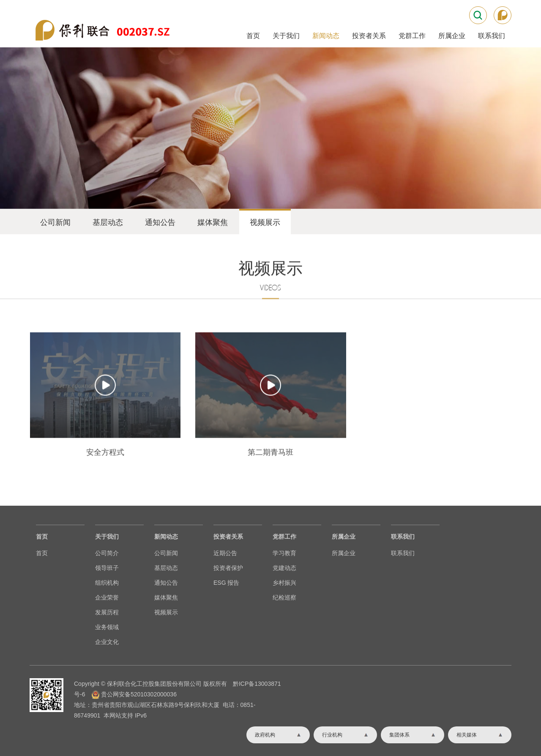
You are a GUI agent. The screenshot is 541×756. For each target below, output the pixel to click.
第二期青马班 (270, 499)
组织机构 (107, 583)
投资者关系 (369, 36)
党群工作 (412, 36)
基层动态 (108, 222)
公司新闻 (55, 222)
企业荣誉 (107, 597)
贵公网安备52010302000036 (139, 694)
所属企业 (452, 36)
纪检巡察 (284, 597)
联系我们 (492, 36)
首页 (253, 36)
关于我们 (286, 36)
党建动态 (284, 568)
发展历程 (107, 612)
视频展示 (265, 222)
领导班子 (107, 568)
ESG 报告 (226, 583)
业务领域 (107, 627)
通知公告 (160, 222)
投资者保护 (228, 568)
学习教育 (284, 553)
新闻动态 (326, 36)
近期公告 (225, 553)
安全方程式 (105, 499)
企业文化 (107, 642)
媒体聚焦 (213, 222)
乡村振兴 (284, 583)
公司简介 (107, 553)
